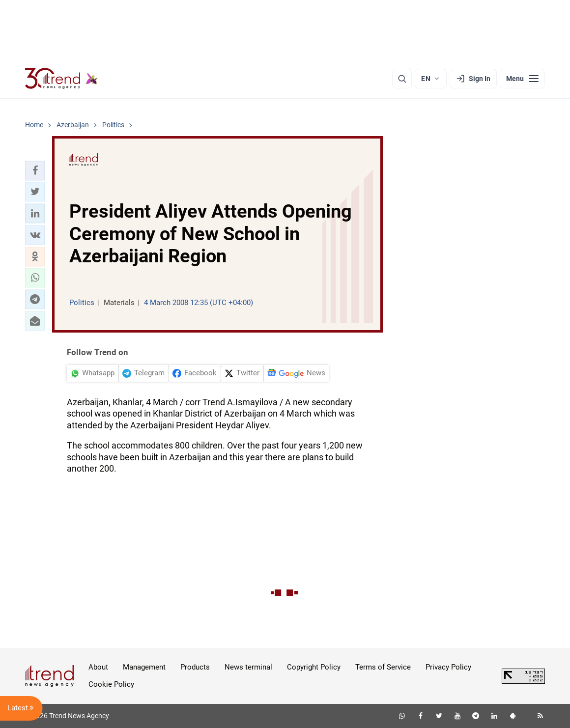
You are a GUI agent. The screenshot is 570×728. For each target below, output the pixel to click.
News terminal (248, 667)
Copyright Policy (314, 667)
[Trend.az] (61, 79)
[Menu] (522, 79)
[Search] (402, 79)
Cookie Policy (111, 684)
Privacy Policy (448, 667)
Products (195, 667)
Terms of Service (383, 667)
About (98, 667)
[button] (35, 170)
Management (144, 667)
